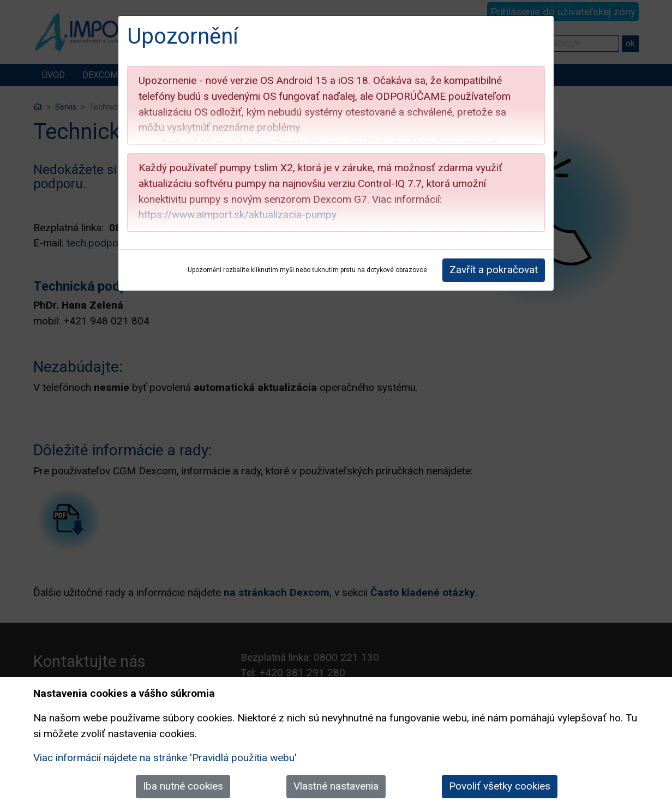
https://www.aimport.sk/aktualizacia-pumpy (238, 215)
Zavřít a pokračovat (494, 270)
